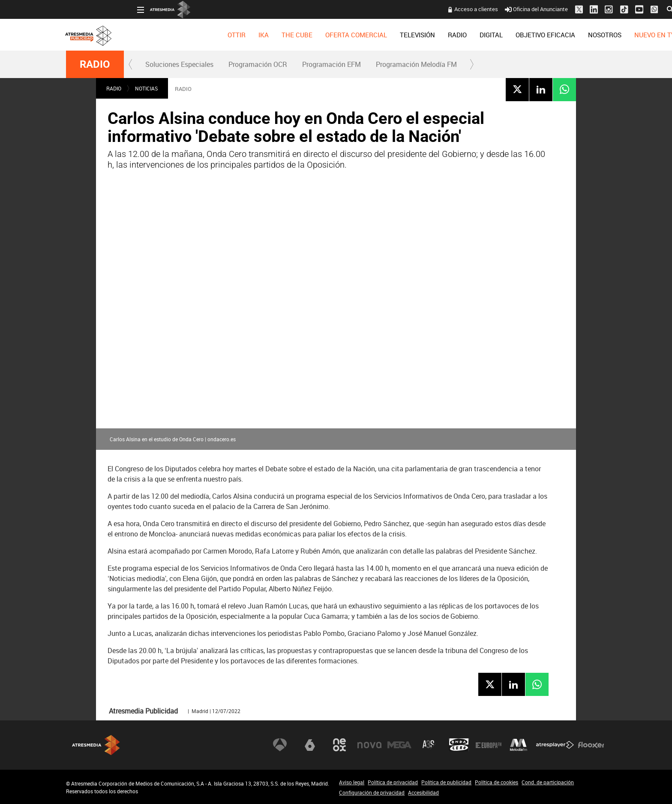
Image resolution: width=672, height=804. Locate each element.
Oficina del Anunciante (465, 9)
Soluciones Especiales (179, 64)
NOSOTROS (534, 35)
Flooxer (591, 745)
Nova (369, 745)
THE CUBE (226, 35)
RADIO (386, 35)
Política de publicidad (446, 782)
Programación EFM (331, 64)
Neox (339, 745)
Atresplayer (555, 745)
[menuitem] (165, 35)
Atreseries (429, 745)
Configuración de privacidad (372, 792)
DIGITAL (420, 35)
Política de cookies (496, 782)
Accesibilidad (423, 792)
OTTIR (165, 35)
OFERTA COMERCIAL (285, 35)
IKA (192, 35)
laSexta (310, 745)
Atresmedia (96, 745)
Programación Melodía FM (416, 64)
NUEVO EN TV (583, 35)
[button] (131, 64)
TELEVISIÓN (346, 35)
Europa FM (489, 745)
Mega (399, 745)
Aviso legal (352, 782)
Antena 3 (280, 745)
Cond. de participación (548, 782)
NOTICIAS (146, 88)
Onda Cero (459, 745)
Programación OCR (258, 64)
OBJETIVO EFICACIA (474, 35)
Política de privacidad (393, 782)
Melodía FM (519, 745)
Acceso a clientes (405, 9)
